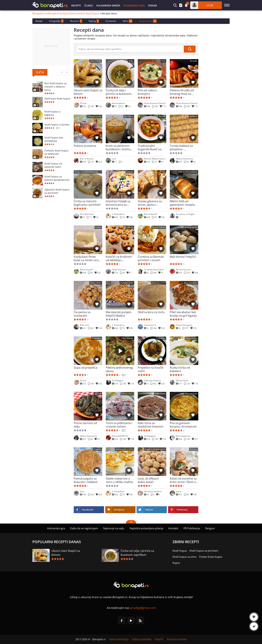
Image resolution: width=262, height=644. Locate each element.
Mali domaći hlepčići (183, 257)
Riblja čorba (191, 338)
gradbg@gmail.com (143, 608)
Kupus (176, 563)
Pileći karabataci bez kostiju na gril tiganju (183, 314)
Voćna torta (127, 394)
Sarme (98, 394)
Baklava (193, 116)
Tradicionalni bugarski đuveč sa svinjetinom (149, 147)
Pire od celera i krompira (147, 92)
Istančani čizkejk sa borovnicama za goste (118, 203)
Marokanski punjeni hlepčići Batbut (119, 314)
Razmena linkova (177, 639)
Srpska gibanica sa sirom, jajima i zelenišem (150, 203)
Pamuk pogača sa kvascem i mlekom (86, 480)
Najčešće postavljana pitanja (146, 528)
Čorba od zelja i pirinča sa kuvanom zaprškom (118, 92)
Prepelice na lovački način (151, 369)
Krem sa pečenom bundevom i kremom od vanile (119, 147)
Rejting (94, 21)
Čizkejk (130, 172)
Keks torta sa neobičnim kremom (151, 425)
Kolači (98, 227)
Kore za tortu (159, 283)
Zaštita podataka (142, 639)
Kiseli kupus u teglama (53, 113)
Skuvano (76, 21)
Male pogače (191, 227)
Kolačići (159, 639)
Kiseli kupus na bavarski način (53, 165)
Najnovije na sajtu (114, 528)
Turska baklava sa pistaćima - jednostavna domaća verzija (183, 147)
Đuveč (162, 116)
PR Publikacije (192, 528)
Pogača (98, 449)
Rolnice (194, 449)
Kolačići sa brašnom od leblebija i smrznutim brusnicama (119, 258)
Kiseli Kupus (180, 551)
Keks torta (160, 394)
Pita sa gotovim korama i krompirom (183, 425)
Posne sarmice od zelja (85, 425)
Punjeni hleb (127, 283)
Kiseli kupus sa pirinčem (204, 551)
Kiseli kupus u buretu (57, 125)
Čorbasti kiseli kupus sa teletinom (57, 152)
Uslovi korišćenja (119, 639)
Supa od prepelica (85, 368)
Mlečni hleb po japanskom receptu (182, 203)
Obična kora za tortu (151, 312)
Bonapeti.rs (39, 14)
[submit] (190, 49)
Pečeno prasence (85, 146)
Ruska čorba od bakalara (180, 369)
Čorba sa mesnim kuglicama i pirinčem (87, 203)
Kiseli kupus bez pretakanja (54, 139)
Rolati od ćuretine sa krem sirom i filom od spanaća (184, 480)
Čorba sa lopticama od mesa (86, 172)
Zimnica (74, 14)
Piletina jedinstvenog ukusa (119, 369)
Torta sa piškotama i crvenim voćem (119, 425)
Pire (163, 61)
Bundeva (129, 116)
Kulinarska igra (134, 5)
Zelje (131, 61)
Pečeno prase (94, 116)
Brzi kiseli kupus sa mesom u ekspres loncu (56, 87)
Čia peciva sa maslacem (82, 314)
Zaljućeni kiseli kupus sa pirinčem (57, 191)
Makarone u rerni (124, 449)
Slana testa (96, 61)
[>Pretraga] (130, 49)
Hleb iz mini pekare (188, 172)
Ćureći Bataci (159, 227)
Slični (128, 21)
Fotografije (56, 21)
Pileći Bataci (127, 338)
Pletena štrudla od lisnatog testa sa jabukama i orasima (183, 92)
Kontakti (173, 528)
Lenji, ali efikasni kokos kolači (148, 480)
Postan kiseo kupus (211, 557)
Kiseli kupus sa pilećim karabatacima (57, 178)
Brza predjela (191, 283)
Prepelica (97, 338)
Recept (39, 21)
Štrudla (194, 61)
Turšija (63, 14)
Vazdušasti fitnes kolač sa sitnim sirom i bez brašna (87, 258)
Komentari (111, 21)
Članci (89, 5)
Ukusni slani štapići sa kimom (88, 92)
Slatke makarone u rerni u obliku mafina (119, 480)
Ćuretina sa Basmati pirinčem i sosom (151, 258)
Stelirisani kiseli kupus (57, 99)
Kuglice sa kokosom (155, 449)
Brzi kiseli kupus (90, 14)
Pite (163, 172)
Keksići (130, 227)
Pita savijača (191, 394)
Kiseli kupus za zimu (185, 557)
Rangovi (210, 528)
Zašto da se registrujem (84, 528)
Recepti (76, 5)
